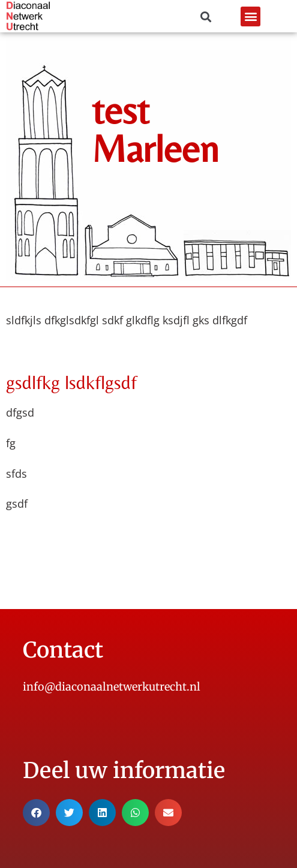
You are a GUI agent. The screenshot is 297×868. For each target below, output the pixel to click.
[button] (250, 16)
